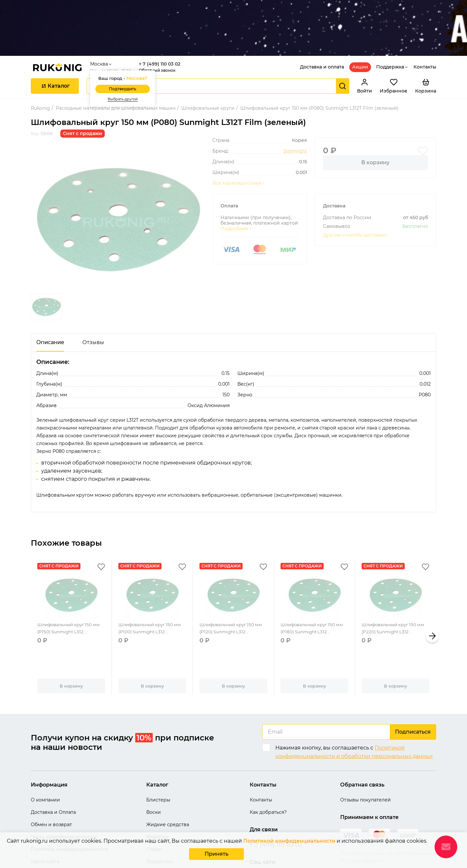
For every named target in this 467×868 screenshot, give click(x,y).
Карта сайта (45, 823)
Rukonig (40, 69)
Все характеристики (239, 144)
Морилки (157, 798)
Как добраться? (268, 773)
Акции (360, 28)
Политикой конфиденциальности (289, 842)
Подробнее (236, 190)
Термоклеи (160, 823)
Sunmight (295, 112)
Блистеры (158, 761)
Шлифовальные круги (208, 69)
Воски (154, 773)
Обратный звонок (160, 31)
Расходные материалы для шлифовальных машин (116, 69)
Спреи (154, 810)
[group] (118, 180)
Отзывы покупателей (365, 761)
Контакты (425, 28)
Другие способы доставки (356, 196)
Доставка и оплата (322, 28)
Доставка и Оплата (53, 773)
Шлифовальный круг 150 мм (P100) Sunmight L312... (152, 593)
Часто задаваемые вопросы (64, 798)
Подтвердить (125, 50)
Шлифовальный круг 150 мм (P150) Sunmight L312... (71, 593)
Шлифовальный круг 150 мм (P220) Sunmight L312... (395, 593)
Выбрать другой (125, 60)
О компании (45, 761)
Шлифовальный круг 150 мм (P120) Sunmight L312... (233, 593)
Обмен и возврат (51, 786)
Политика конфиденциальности (70, 810)
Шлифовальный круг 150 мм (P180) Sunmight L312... (314, 593)
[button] (432, 597)
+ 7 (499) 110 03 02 (162, 25)
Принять (216, 855)
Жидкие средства (168, 786)
